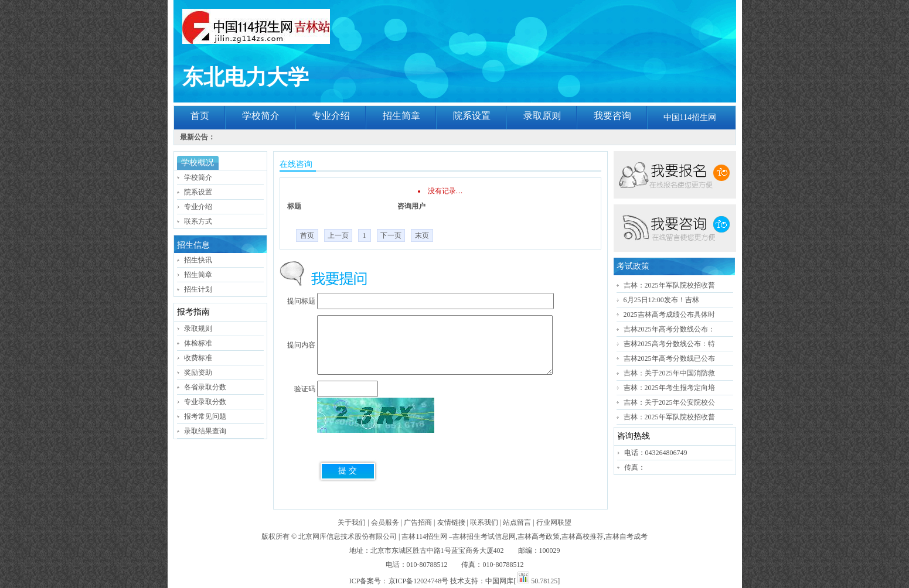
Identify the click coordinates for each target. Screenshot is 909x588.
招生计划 (198, 289)
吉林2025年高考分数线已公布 (669, 358)
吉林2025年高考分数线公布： (669, 329)
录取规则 (198, 329)
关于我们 (352, 522)
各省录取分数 (205, 387)
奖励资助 (198, 372)
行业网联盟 (554, 522)
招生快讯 (198, 260)
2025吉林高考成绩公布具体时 (669, 314)
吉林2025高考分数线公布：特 (669, 344)
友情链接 (451, 522)
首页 (200, 116)
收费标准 (198, 358)
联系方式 (198, 221)
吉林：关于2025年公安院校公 (669, 402)
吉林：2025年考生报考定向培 (669, 388)
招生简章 (401, 116)
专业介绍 (331, 116)
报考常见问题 (205, 416)
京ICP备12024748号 (419, 581)
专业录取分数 (205, 402)
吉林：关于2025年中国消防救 (669, 373)
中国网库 (499, 581)
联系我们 (484, 522)
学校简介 (261, 116)
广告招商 (418, 522)
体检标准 (198, 343)
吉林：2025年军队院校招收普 (669, 285)
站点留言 (517, 522)
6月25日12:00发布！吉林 (661, 300)
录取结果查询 (205, 431)
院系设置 (472, 116)
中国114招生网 (690, 117)
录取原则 (542, 116)
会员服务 (385, 522)
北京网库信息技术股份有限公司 (348, 536)
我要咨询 (612, 116)
